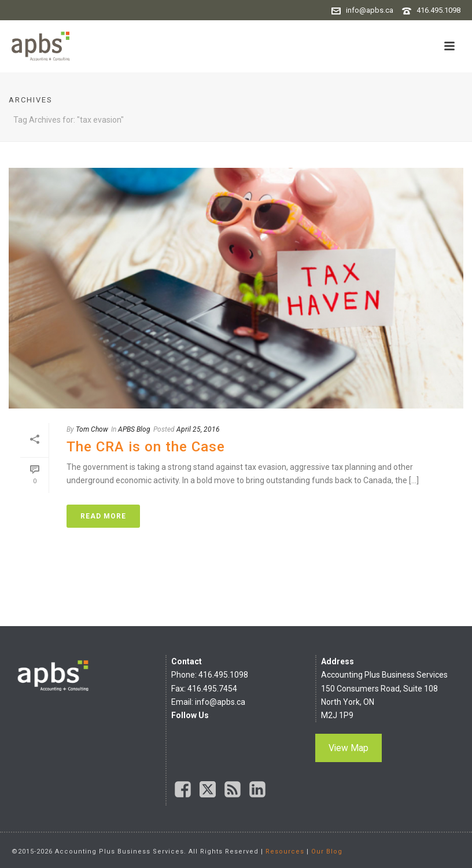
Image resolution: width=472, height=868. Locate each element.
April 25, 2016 (198, 429)
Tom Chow (92, 429)
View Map (349, 748)
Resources (285, 852)
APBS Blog (134, 429)
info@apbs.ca (370, 10)
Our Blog (327, 852)
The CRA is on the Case (146, 447)
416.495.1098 (438, 10)
